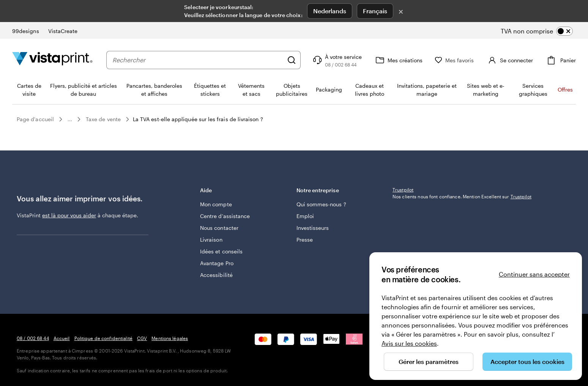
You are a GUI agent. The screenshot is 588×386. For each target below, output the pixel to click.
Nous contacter (219, 228)
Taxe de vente (103, 119)
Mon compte (216, 204)
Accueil (62, 338)
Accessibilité (216, 275)
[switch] (543, 31)
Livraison (211, 240)
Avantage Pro (217, 263)
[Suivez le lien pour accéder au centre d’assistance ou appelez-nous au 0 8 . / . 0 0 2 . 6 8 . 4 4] (349, 60)
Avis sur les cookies (409, 343)
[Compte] (516, 60)
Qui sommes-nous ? (321, 204)
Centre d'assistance (225, 216)
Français (375, 11)
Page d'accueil (35, 119)
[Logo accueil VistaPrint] (52, 60)
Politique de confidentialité (103, 338)
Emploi (305, 216)
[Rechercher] (304, 60)
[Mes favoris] (467, 60)
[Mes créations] (411, 60)
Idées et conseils (221, 251)
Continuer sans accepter (534, 274)
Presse (305, 240)
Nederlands (330, 11)
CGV (142, 338)
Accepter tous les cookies (527, 361)
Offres (565, 89)
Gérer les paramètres (429, 361)
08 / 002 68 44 (33, 338)
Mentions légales (170, 338)
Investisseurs (313, 228)
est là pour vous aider (69, 215)
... (70, 119)
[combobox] (204, 60)
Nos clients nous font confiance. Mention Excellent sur (462, 247)
